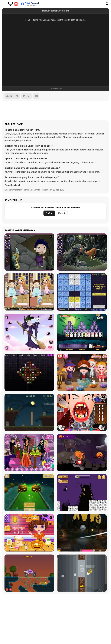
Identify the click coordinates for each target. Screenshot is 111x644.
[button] (12, 185)
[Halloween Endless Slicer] (82, 533)
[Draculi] (29, 372)
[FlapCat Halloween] (82, 573)
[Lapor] (26, 96)
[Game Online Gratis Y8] (13, 4)
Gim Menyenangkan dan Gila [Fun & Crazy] (27, 190)
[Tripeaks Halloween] (82, 332)
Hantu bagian (46, 181)
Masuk (62, 213)
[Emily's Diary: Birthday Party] (29, 453)
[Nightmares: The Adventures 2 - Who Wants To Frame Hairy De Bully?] (82, 252)
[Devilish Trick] (29, 292)
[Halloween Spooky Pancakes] (29, 533)
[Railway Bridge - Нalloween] (29, 573)
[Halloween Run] (82, 493)
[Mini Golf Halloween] (29, 493)
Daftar (49, 213)
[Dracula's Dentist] (82, 412)
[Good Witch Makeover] (29, 332)
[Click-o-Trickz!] (82, 292)
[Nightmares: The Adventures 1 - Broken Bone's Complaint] (29, 252)
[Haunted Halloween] (29, 412)
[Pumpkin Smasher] (82, 453)
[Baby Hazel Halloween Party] (82, 372)
